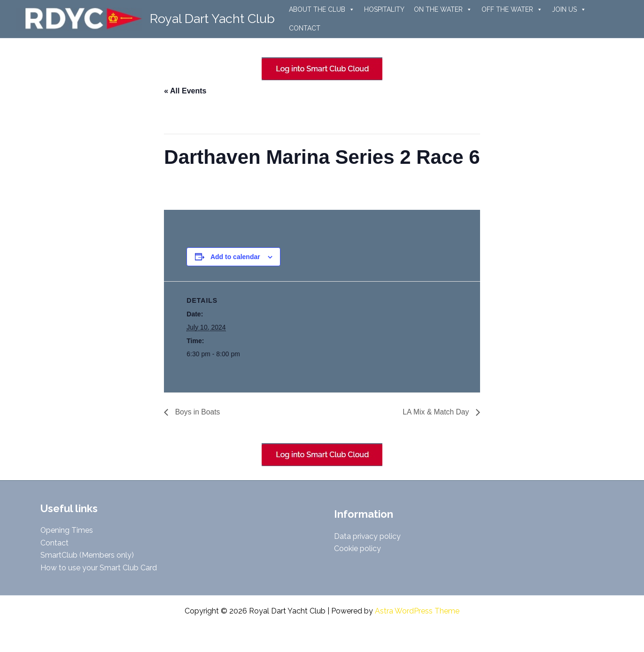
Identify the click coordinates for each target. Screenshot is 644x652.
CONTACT (305, 28)
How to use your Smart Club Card (99, 568)
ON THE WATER (443, 9)
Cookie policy (357, 548)
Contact (54, 543)
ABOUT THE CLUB (322, 9)
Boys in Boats (197, 412)
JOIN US (569, 9)
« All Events (185, 91)
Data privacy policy (368, 536)
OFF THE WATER (512, 9)
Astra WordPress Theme (417, 611)
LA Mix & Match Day (436, 412)
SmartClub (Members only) (87, 555)
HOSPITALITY (384, 9)
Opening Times (67, 530)
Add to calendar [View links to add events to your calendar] (235, 257)
